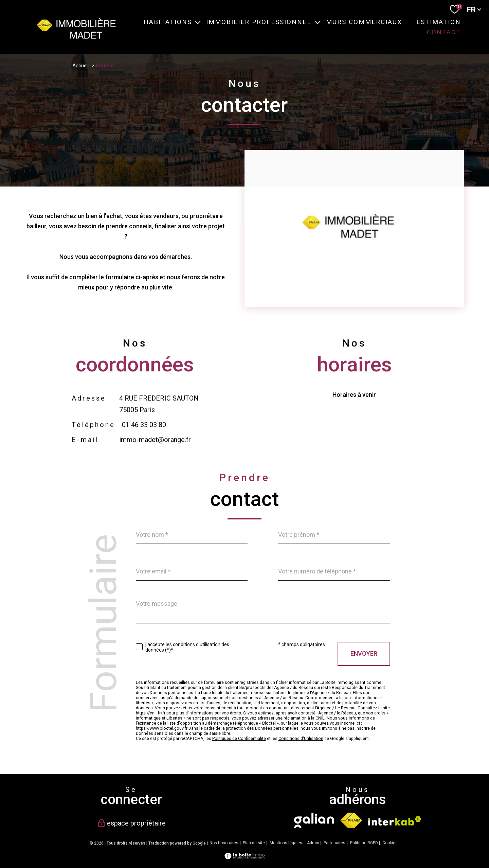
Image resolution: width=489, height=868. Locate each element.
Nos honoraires (224, 843)
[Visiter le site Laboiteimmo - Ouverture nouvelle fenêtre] (244, 857)
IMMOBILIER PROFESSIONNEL (259, 22)
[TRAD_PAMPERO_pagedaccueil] (76, 37)
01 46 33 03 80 (144, 442)
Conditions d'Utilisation (301, 738)
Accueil (80, 66)
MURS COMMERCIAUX (364, 22)
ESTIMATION (438, 22)
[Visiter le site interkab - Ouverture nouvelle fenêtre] (395, 821)
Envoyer (364, 653)
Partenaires (334, 843)
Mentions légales (286, 843)
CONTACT (443, 32)
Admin (313, 843)
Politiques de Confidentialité (239, 738)
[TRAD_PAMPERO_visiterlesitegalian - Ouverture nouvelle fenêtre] (314, 820)
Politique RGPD (364, 843)
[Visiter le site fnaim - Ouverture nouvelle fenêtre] (351, 820)
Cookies (390, 843)
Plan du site (254, 843)
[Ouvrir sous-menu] (197, 22)
